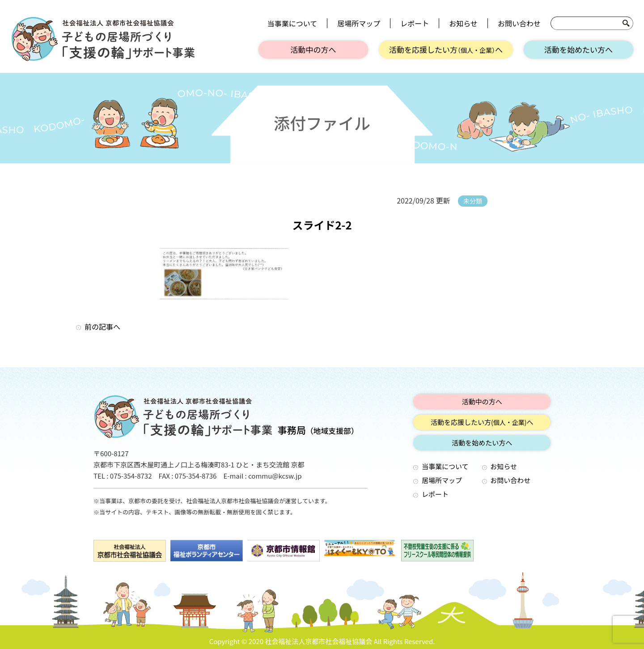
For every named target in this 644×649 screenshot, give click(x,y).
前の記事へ (102, 327)
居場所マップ (359, 23)
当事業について (292, 23)
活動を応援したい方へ (446, 49)
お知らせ (463, 23)
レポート (415, 23)
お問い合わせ (519, 23)
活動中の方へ (314, 49)
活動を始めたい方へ (578, 49)
